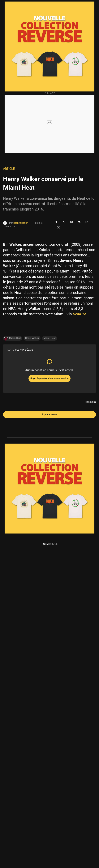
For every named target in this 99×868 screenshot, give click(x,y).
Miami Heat (50, 338)
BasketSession (21, 223)
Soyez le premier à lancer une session (49, 378)
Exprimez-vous (50, 414)
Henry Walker (32, 338)
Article (9, 169)
